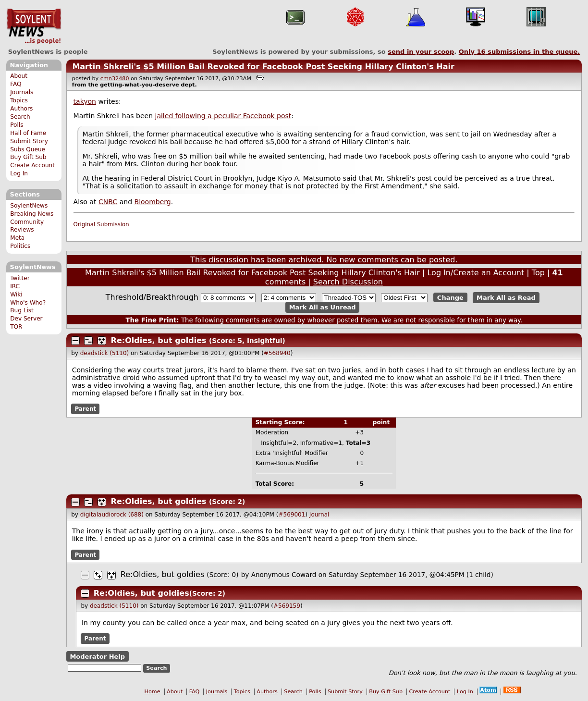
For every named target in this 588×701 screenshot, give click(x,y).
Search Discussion (348, 282)
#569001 (292, 515)
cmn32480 (115, 79)
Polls (17, 125)
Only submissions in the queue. (520, 52)
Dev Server (26, 319)
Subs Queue (28, 149)
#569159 (287, 606)
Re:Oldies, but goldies (159, 340)
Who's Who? (28, 303)
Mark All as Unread (323, 307)
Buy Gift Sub (28, 157)
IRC (15, 286)
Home (153, 692)
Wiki (16, 295)
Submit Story (29, 141)
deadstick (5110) (105, 353)
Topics (19, 100)
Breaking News (32, 214)
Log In (19, 173)
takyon (85, 101)
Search (20, 117)
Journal (319, 515)
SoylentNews (34, 26)
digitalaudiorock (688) (112, 515)
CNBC (108, 202)
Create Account (32, 165)
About (19, 76)
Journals (22, 92)
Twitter (20, 278)
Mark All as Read (506, 298)
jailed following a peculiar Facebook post (223, 116)
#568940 (277, 353)
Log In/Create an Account (476, 273)
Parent (85, 409)
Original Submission (101, 224)
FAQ (16, 84)
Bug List (22, 310)
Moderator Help (97, 656)
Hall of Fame (28, 133)
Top (538, 273)
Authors (21, 109)
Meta (17, 238)
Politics (20, 246)
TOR (16, 327)
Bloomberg (153, 202)
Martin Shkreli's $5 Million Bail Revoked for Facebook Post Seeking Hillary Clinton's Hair (263, 67)
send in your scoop (421, 52)
